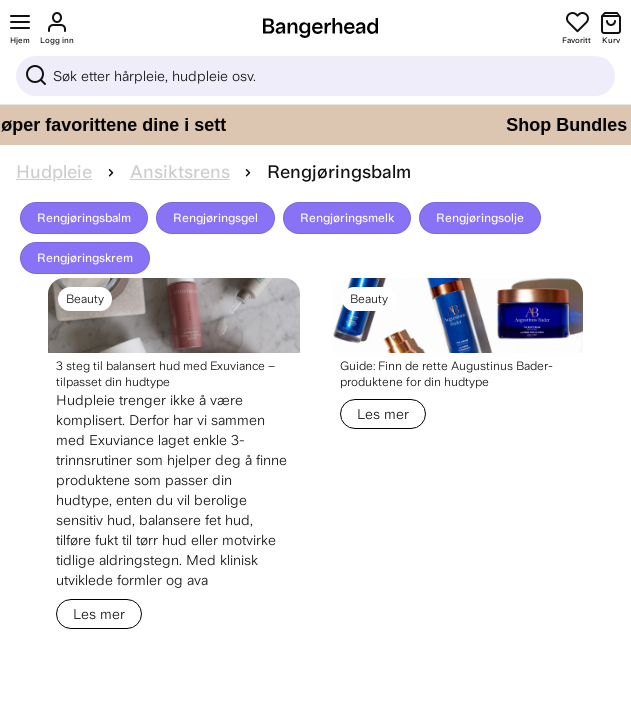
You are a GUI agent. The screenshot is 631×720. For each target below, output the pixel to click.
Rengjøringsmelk (347, 218)
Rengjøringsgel (215, 218)
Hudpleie (54, 172)
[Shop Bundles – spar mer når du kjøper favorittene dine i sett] (315, 125)
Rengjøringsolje (480, 218)
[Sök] (315, 76)
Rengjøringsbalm (84, 218)
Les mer (99, 614)
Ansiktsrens (180, 172)
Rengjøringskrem (85, 258)
